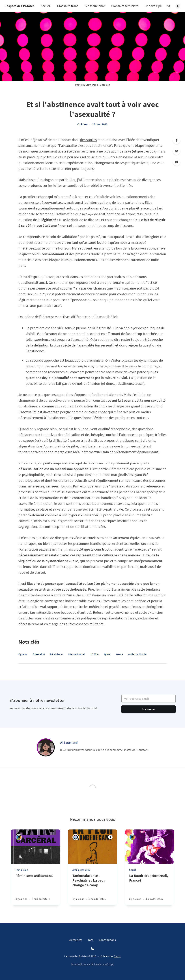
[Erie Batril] (19, 837)
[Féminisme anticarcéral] (36, 889)
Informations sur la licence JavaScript (92, 964)
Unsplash (105, 85)
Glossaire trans (68, 6)
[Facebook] (177, 162)
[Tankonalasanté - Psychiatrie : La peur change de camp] (93, 889)
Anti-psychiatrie (137, 654)
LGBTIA (95, 654)
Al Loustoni (69, 742)
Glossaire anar (95, 6)
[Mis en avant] (110, 837)
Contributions (107, 940)
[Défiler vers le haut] (177, 140)
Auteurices (76, 940)
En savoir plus (157, 6)
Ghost (117, 956)
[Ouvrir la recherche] (169, 6)
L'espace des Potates (19, 6)
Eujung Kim (70, 486)
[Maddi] (76, 837)
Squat (133, 870)
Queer (107, 654)
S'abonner (149, 709)
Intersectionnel (77, 654)
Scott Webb (92, 85)
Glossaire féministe (125, 6)
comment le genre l (124, 366)
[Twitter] (177, 151)
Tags (91, 940)
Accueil (46, 6)
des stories (88, 140)
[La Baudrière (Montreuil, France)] (149, 889)
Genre (120, 654)
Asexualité (39, 654)
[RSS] (92, 949)
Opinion (82, 124)
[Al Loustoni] (46, 747)
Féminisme (56, 654)
